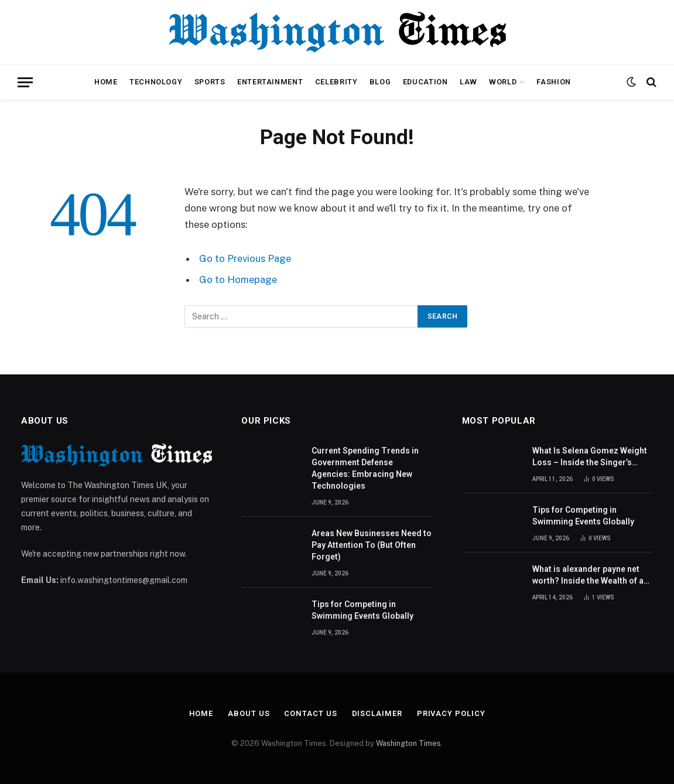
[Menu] (25, 82)
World (503, 82)
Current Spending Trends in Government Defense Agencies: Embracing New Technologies (365, 468)
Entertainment (270, 82)
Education (425, 82)
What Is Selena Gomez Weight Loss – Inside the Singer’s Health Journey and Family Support (590, 457)
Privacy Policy (451, 713)
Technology (156, 82)
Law (468, 82)
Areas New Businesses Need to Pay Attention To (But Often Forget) (372, 545)
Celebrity (336, 82)
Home (106, 82)
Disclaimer (377, 713)
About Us (249, 713)
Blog (380, 82)
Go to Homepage (238, 279)
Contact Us (310, 713)
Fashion (553, 82)
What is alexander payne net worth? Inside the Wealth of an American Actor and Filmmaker (590, 575)
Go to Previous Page (245, 258)
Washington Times (408, 743)
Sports (210, 82)
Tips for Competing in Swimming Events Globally (362, 610)
